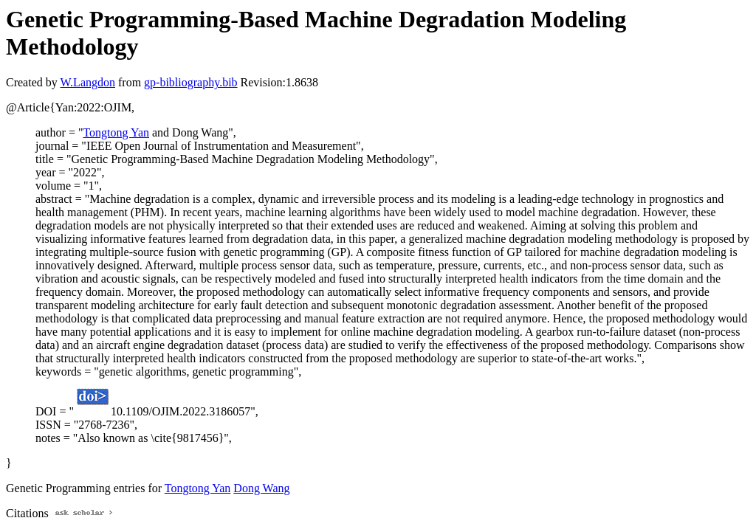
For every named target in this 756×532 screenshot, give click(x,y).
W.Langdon (87, 82)
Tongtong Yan (116, 132)
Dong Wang (261, 488)
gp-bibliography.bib (191, 82)
